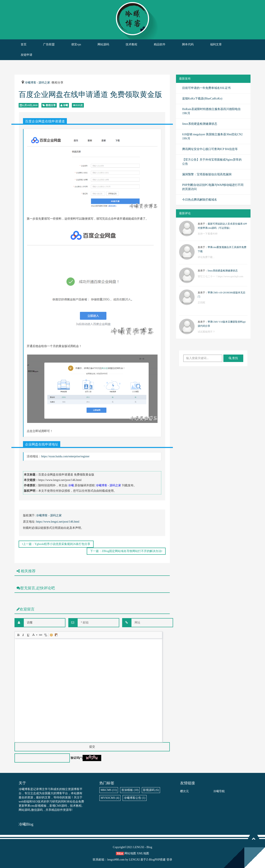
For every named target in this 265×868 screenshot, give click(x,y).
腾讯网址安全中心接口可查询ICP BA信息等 (210, 149)
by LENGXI (132, 860)
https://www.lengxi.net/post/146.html (58, 522)
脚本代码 (188, 44)
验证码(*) (77, 758)
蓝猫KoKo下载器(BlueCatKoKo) (202, 99)
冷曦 (65, 105)
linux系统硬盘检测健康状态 (200, 124)
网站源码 (103, 44)
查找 (233, 358)
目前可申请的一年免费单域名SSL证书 (206, 88)
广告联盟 (49, 44)
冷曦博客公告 (135, 798)
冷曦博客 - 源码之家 (37, 83)
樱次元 (184, 791)
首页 (24, 44)
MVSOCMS (110, 798)
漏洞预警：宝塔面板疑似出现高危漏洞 (207, 174)
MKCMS (109, 790)
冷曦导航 (219, 791)
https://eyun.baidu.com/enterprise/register (65, 456)
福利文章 (216, 44)
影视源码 (151, 790)
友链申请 (26, 55)
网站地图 (130, 853)
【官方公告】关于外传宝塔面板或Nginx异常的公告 (212, 162)
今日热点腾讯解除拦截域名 (200, 200)
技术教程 (131, 44)
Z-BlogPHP (153, 860)
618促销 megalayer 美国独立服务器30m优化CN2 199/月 (212, 136)
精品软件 (160, 44)
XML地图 (143, 853)
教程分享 (51, 105)
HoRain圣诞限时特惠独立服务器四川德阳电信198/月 (211, 111)
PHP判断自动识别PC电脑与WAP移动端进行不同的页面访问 (213, 187)
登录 (169, 860)
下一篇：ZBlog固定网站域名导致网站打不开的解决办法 (126, 551)
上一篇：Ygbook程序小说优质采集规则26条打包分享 (56, 544)
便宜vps (76, 44)
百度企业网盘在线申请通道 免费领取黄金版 (90, 94)
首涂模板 (130, 790)
